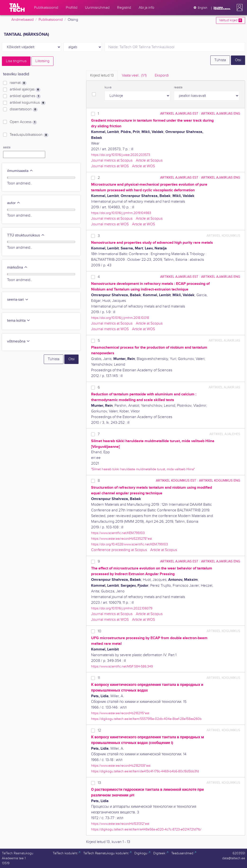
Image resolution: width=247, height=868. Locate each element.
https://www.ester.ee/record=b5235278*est (121, 539)
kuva (108, 87)
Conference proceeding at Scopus (119, 550)
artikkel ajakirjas (25, 90)
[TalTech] (17, 8)
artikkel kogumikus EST (176, 481)
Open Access (23, 122)
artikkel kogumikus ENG (220, 481)
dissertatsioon (24, 109)
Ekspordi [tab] (162, 75)
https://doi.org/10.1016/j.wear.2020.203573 (121, 155)
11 (99, 678)
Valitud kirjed (231, 20)
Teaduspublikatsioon (29, 135)
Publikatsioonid (51, 20)
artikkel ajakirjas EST (179, 113)
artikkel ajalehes (25, 96)
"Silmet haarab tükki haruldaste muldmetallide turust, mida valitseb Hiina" (143, 469)
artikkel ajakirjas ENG (221, 113)
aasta (7, 147)
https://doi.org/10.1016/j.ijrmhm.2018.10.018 (120, 318)
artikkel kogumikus (28, 103)
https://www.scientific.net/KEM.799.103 (118, 533)
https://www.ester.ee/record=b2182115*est (120, 713)
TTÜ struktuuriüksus (26, 235)
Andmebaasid (22, 20)
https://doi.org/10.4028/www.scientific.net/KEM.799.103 (130, 544)
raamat (18, 83)
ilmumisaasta (20, 171)
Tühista (220, 60)
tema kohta (19, 321)
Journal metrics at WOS (110, 166)
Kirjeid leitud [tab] (102, 75)
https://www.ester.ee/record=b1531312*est (120, 824)
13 (99, 783)
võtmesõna (19, 341)
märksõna (17, 267)
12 (99, 730)
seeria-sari (18, 300)
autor (14, 203)
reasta (178, 87)
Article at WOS (143, 166)
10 (99, 631)
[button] (239, 8)
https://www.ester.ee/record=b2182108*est (121, 766)
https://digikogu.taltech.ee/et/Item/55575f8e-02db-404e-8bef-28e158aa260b (146, 719)
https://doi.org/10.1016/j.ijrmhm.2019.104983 (121, 213)
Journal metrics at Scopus (112, 160)
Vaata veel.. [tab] (134, 75)
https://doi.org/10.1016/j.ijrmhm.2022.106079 (122, 608)
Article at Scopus (149, 160)
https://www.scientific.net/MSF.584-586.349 (122, 666)
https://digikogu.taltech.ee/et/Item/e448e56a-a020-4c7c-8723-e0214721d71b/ (146, 829)
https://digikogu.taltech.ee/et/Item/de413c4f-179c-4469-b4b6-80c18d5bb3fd (145, 771)
